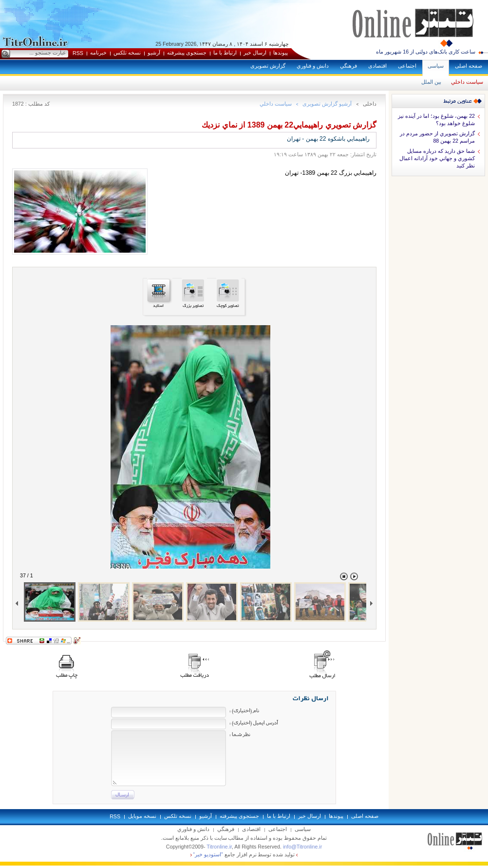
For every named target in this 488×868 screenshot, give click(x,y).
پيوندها (281, 53)
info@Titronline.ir (302, 847)
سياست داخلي (467, 82)
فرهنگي (348, 66)
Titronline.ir (219, 847)
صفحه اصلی (469, 66)
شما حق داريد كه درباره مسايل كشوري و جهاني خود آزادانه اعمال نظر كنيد (437, 158)
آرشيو (154, 53)
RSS (78, 53)
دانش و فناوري (313, 66)
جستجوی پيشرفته (187, 53)
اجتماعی (407, 66)
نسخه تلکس (127, 53)
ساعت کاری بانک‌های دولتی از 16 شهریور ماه (426, 52)
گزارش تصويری (268, 66)
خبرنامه (98, 53)
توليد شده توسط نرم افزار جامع (244, 854)
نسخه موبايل (142, 816)
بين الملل (431, 82)
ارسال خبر (255, 53)
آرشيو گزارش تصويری (327, 104)
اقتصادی (377, 66)
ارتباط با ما (225, 53)
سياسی (436, 66)
